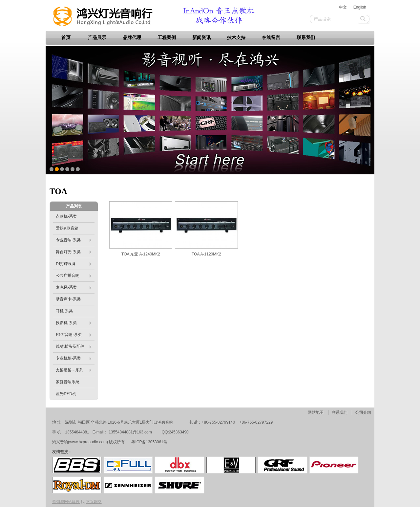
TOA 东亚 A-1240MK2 (141, 254)
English (360, 7)
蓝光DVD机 (66, 394)
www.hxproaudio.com (88, 442)
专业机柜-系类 (73, 358)
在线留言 (271, 38)
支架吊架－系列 (73, 370)
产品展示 (97, 38)
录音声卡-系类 (68, 299)
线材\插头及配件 (73, 346)
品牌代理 (132, 38)
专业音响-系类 (73, 240)
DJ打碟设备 (73, 264)
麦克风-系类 (73, 287)
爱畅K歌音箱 (67, 228)
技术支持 (236, 38)
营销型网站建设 (66, 502)
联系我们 (306, 38)
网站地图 (316, 412)
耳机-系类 (64, 311)
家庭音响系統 (68, 382)
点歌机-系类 (66, 216)
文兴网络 (94, 502)
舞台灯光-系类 (73, 252)
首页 (66, 38)
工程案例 (167, 38)
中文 (343, 7)
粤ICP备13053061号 (149, 442)
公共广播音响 (73, 276)
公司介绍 (363, 412)
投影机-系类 (73, 323)
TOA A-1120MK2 (206, 254)
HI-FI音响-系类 (73, 335)
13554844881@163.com (130, 432)
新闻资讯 (201, 38)
